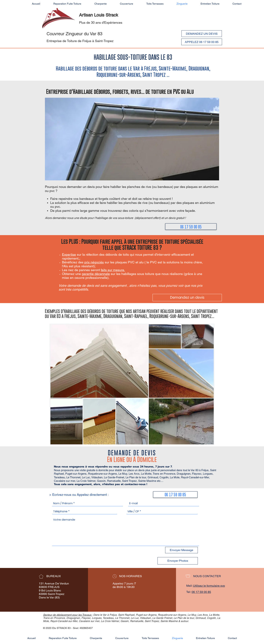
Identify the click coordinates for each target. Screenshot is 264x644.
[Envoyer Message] (181, 550)
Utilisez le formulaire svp (209, 586)
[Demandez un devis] (187, 298)
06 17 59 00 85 (201, 592)
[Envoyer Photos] (178, 561)
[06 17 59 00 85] (191, 227)
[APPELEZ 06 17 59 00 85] (202, 42)
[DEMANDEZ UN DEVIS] (202, 34)
